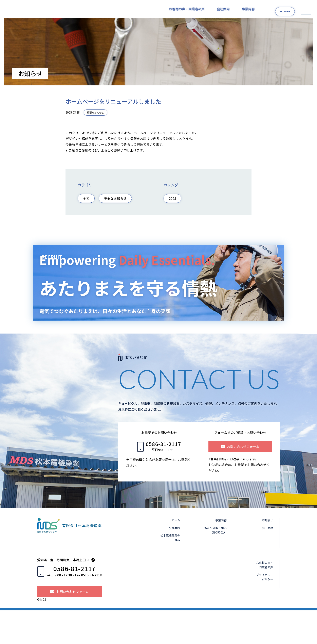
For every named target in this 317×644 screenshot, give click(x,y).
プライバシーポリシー (267, 611)
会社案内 (223, 11)
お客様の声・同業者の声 (187, 11)
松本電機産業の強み (173, 571)
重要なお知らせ (95, 117)
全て (86, 203)
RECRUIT (281, 11)
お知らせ (270, 554)
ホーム (178, 554)
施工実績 (270, 561)
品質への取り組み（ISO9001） (218, 564)
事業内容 (248, 11)
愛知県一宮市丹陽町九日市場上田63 (63, 593)
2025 (172, 203)
